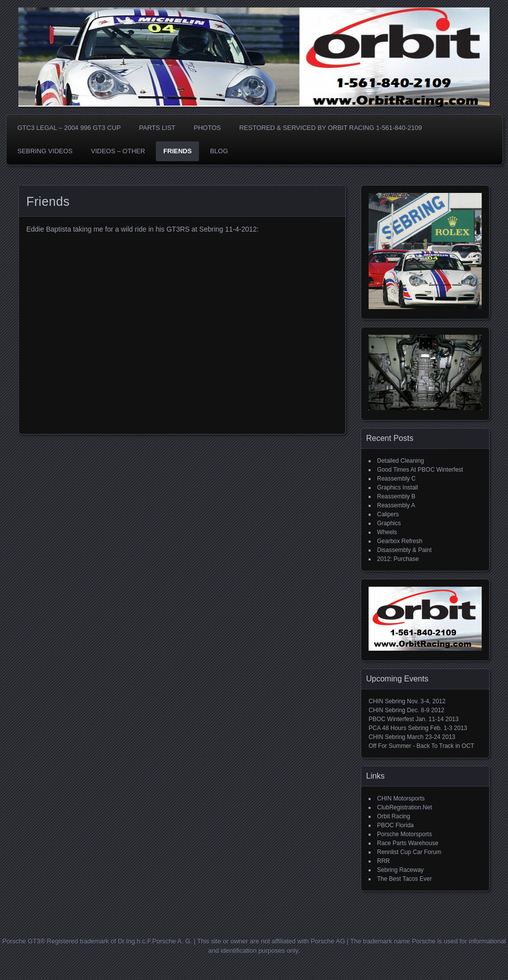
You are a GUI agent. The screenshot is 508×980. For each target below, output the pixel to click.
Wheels (387, 532)
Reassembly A (396, 505)
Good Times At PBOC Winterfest (420, 470)
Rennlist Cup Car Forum (409, 852)
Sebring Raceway (400, 870)
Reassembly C (396, 479)
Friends (177, 151)
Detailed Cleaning (401, 461)
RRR (383, 861)
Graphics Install (398, 488)
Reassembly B (396, 496)
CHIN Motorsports (401, 798)
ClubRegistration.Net (405, 807)
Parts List (157, 128)
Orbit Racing (394, 816)
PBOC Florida (395, 825)
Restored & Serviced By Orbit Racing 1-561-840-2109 (330, 128)
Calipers (388, 514)
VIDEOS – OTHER (118, 151)
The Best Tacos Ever (405, 879)
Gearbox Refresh (400, 541)
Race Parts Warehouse (408, 843)
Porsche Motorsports (405, 834)
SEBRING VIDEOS (45, 151)
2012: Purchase (398, 559)
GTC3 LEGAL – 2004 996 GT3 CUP (69, 128)
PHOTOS (208, 128)
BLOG (219, 151)
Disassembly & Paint (404, 550)
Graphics (389, 523)
